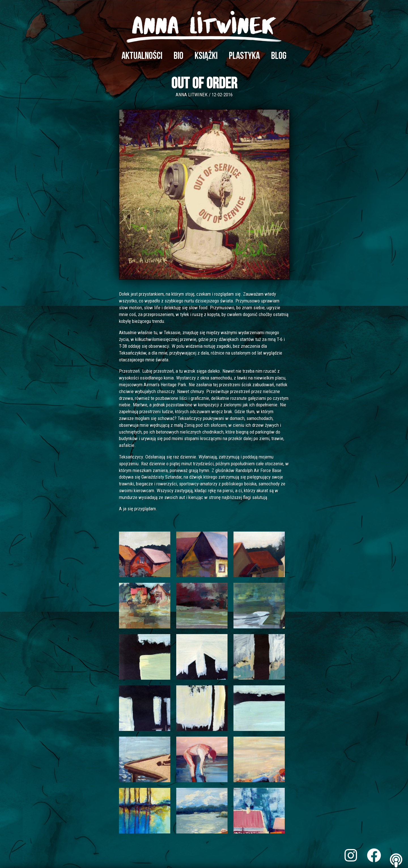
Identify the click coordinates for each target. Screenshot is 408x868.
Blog (279, 56)
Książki (206, 56)
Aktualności (142, 56)
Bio (178, 56)
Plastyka (244, 56)
